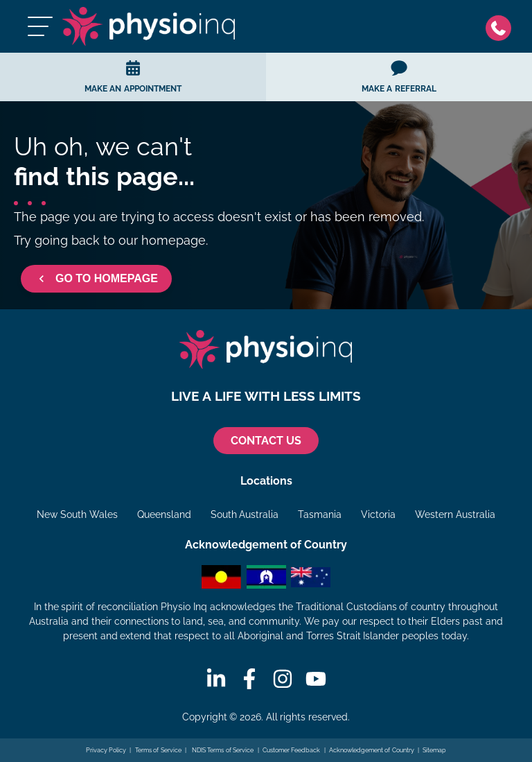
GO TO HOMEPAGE (96, 279)
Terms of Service (158, 750)
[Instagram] (283, 679)
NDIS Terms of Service (222, 750)
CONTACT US (266, 441)
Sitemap (434, 750)
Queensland (164, 514)
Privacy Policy (106, 750)
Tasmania (320, 514)
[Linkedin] (216, 679)
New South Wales (77, 514)
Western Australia (455, 514)
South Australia (245, 514)
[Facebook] (249, 679)
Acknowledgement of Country (372, 750)
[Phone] (502, 27)
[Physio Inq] (149, 26)
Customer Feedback (292, 750)
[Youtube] (316, 679)
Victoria (378, 514)
